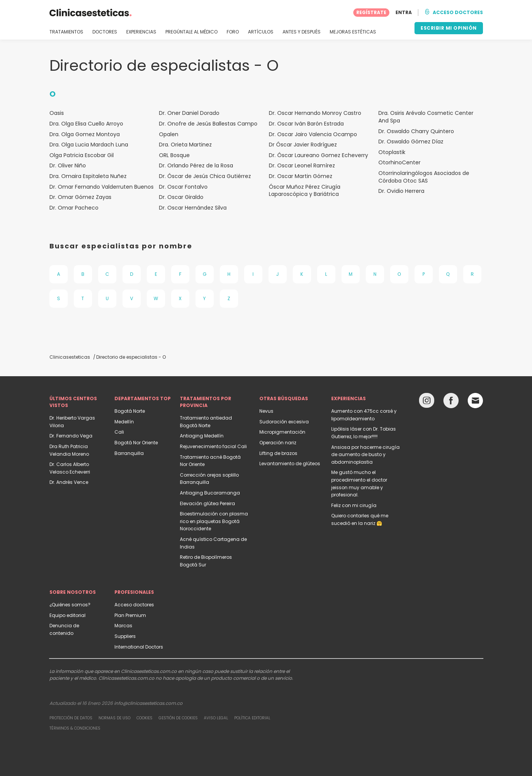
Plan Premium (130, 615)
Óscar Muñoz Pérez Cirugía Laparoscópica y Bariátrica (305, 191)
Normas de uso (114, 718)
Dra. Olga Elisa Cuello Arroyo (86, 124)
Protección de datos (71, 718)
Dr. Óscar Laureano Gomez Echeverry (318, 155)
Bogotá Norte (130, 411)
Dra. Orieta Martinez (185, 145)
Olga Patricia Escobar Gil (82, 155)
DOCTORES (105, 32)
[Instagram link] (427, 402)
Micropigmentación (282, 432)
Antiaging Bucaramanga (210, 493)
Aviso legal (216, 718)
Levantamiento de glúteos (290, 464)
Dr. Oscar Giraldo (181, 197)
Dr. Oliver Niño (68, 166)
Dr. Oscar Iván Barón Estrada (306, 124)
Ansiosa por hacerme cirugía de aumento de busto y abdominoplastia (365, 455)
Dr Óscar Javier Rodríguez (303, 145)
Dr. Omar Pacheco (74, 208)
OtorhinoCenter (399, 163)
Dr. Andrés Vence (69, 482)
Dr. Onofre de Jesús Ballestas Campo (208, 124)
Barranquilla (129, 453)
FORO (233, 32)
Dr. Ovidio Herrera (401, 191)
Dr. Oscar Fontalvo (183, 187)
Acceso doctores (134, 605)
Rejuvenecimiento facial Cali (213, 446)
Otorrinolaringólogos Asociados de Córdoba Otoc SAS (424, 177)
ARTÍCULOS (261, 32)
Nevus (266, 411)
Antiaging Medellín (202, 436)
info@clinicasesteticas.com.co (148, 703)
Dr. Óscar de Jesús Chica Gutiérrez (205, 176)
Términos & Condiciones (75, 728)
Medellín (124, 422)
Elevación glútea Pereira (207, 503)
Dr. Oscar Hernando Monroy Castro (315, 113)
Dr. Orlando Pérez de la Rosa (196, 166)
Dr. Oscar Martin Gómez (301, 176)
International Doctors (139, 647)
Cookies (145, 718)
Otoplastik (392, 152)
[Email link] (475, 401)
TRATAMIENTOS (66, 32)
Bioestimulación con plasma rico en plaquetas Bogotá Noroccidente (214, 521)
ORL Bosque (174, 155)
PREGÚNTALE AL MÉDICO (191, 32)
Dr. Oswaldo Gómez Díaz (411, 142)
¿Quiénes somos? (70, 605)
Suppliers (125, 636)
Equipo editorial (67, 615)
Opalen (169, 134)
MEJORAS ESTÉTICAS (353, 32)
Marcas (123, 626)
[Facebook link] (451, 402)
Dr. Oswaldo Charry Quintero (416, 131)
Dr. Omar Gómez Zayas (80, 197)
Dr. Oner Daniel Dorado (189, 113)
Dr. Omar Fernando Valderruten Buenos (102, 187)
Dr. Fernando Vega (71, 436)
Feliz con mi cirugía (354, 505)
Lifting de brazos (278, 453)
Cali (119, 432)
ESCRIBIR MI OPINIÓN (449, 28)
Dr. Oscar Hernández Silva (193, 208)
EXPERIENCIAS (141, 32)
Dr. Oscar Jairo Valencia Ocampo (313, 134)
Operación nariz (278, 443)
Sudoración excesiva (284, 422)
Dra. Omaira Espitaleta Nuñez (88, 176)
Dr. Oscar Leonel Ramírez (302, 166)
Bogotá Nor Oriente (136, 443)
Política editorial (252, 718)
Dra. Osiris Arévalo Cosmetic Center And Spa (426, 117)
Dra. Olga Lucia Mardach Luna (89, 145)
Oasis (57, 113)
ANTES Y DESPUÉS (302, 32)
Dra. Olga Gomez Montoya (85, 134)
